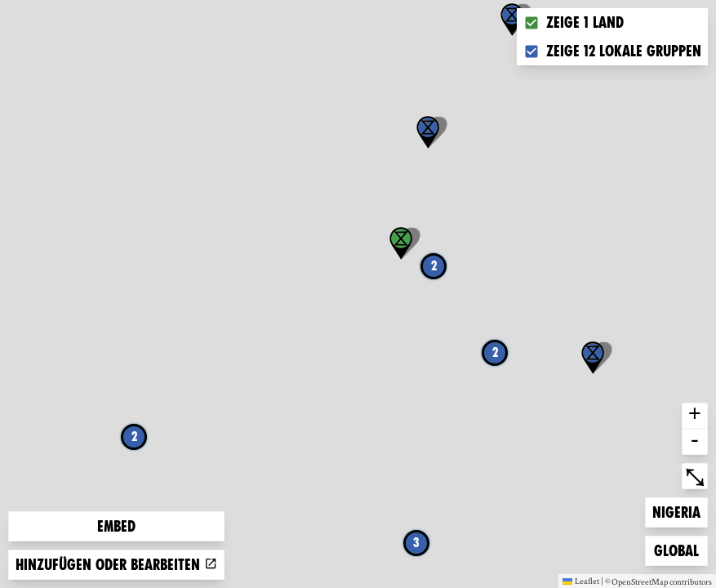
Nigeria (678, 511)
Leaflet (581, 581)
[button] (512, 20)
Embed (116, 526)
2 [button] (134, 437)
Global (680, 549)
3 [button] (416, 543)
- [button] (695, 442)
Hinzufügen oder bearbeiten (116, 565)
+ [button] (695, 416)
